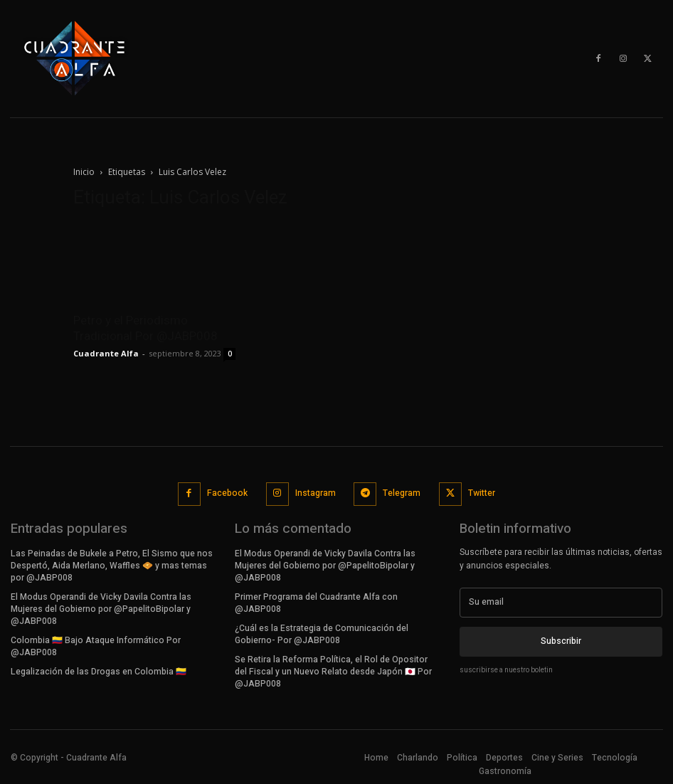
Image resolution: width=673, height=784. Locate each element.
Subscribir (561, 641)
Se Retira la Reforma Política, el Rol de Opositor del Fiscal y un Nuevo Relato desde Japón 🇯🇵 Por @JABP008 (333, 670)
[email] (561, 602)
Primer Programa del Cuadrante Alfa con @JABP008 (316, 602)
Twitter (482, 493)
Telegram (402, 493)
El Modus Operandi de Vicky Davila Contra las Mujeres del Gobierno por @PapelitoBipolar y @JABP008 (101, 608)
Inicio (84, 172)
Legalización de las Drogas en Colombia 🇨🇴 (99, 670)
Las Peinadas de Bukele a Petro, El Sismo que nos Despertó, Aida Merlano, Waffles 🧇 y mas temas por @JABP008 (111, 565)
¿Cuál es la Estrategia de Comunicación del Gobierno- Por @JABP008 (322, 633)
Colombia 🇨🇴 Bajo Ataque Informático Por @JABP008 (95, 645)
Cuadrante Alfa (106, 353)
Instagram (316, 493)
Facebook (227, 493)
